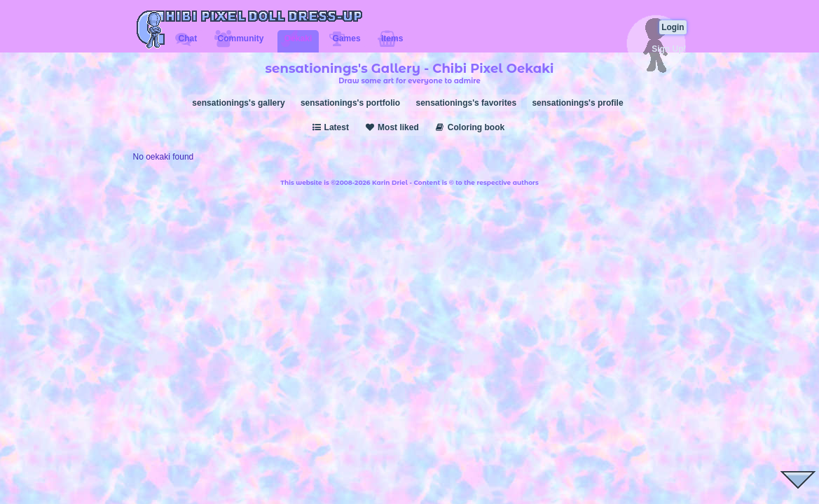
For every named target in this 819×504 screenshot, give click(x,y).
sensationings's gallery (238, 103)
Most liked (391, 127)
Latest (330, 127)
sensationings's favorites (466, 103)
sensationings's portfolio (350, 103)
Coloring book (469, 127)
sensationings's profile (577, 103)
